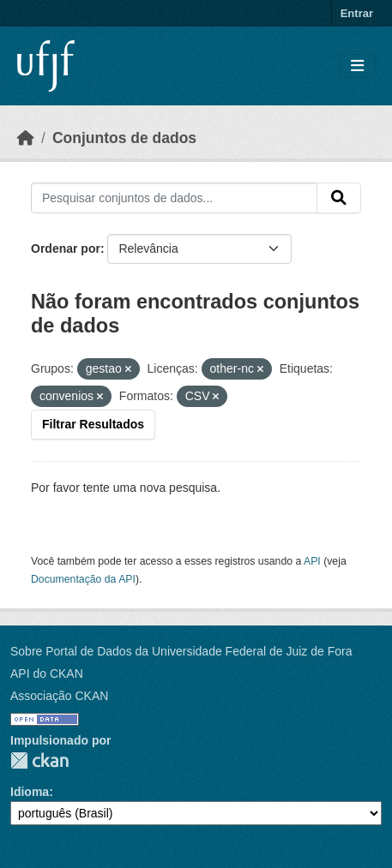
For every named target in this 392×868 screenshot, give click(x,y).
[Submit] (339, 198)
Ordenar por (66, 248)
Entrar (357, 13)
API (312, 561)
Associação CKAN (59, 696)
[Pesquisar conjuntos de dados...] (174, 198)
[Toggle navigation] (357, 66)
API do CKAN (47, 673)
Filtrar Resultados (93, 424)
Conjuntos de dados (124, 138)
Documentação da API (83, 579)
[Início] (26, 138)
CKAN (39, 760)
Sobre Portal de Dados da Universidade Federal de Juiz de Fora (181, 651)
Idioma (30, 792)
